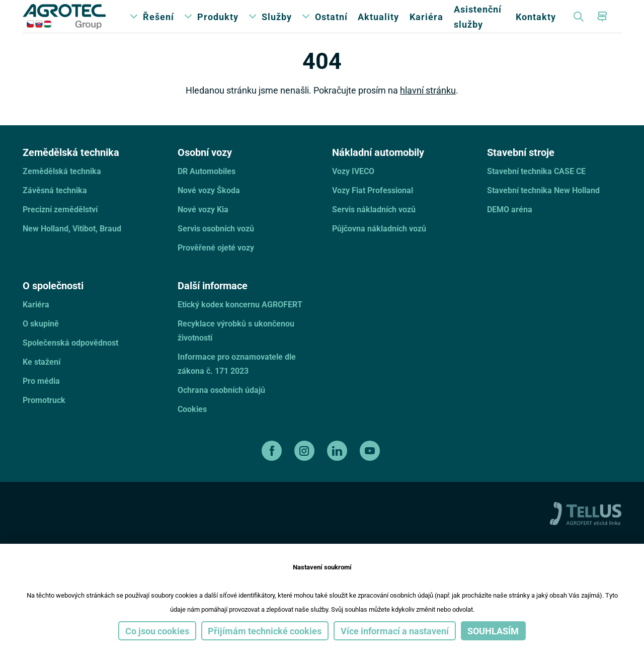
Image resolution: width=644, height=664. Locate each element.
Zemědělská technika (62, 188)
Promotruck (44, 417)
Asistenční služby (478, 25)
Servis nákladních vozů (374, 226)
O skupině (41, 340)
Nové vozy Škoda (209, 207)
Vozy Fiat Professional (373, 207)
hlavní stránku (428, 107)
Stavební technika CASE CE (536, 188)
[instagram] (306, 468)
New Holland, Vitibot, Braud (72, 245)
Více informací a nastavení (395, 631)
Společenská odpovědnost (70, 359)
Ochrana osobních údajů (221, 407)
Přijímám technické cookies (265, 631)
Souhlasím (493, 631)
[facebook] (273, 468)
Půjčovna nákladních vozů (379, 245)
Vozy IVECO (353, 188)
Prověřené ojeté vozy (216, 264)
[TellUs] (586, 529)
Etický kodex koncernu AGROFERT (240, 321)
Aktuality (378, 25)
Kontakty (536, 25)
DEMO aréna (510, 226)
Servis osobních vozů (216, 245)
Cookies (192, 426)
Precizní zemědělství (60, 226)
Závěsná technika (55, 207)
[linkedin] (338, 468)
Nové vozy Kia (203, 226)
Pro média (41, 398)
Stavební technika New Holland (543, 207)
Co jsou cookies (157, 631)
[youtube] (371, 468)
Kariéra (426, 25)
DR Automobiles (207, 188)
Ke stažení (42, 379)
